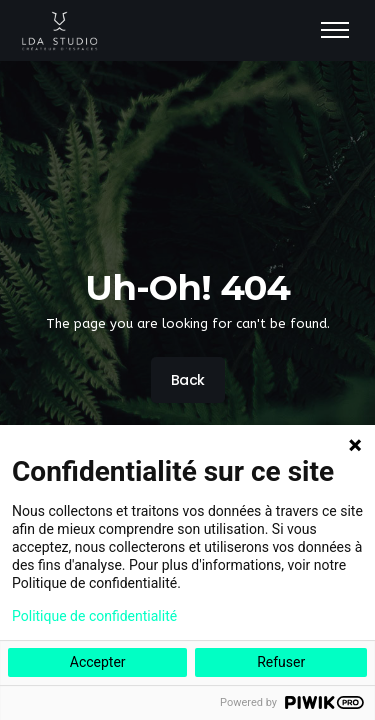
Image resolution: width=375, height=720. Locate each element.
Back (187, 380)
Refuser (281, 662)
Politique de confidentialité (94, 616)
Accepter (98, 662)
